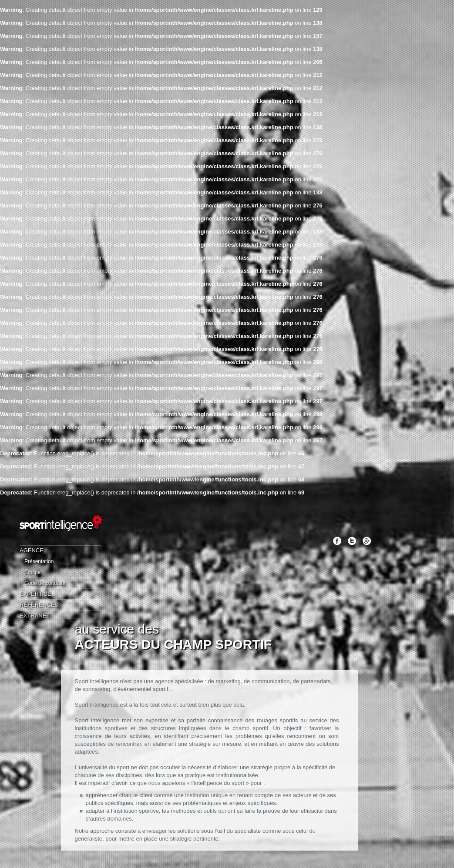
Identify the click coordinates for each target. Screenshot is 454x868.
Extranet (35, 616)
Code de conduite (45, 583)
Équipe (32, 572)
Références (39, 605)
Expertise (35, 594)
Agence (32, 550)
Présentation (39, 561)
